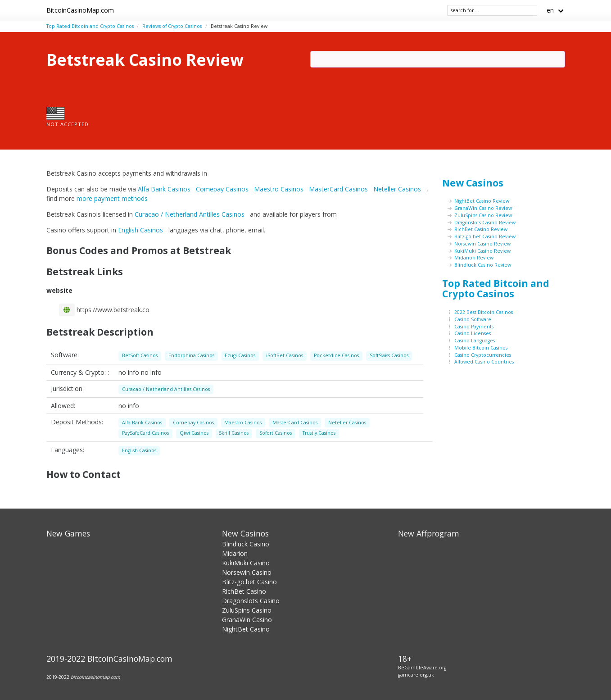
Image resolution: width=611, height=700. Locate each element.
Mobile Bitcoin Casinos (481, 348)
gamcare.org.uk (416, 675)
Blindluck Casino (246, 544)
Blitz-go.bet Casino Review (485, 236)
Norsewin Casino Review (482, 244)
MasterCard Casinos (339, 189)
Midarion (235, 553)
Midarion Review (474, 258)
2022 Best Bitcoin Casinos (484, 312)
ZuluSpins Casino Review (483, 215)
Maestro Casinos (280, 189)
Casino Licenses (473, 333)
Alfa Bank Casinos (165, 189)
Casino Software (473, 319)
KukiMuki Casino (246, 563)
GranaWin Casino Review (483, 208)
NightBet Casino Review (482, 201)
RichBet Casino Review (481, 229)
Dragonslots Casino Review (485, 223)
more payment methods (112, 198)
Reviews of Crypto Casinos (172, 26)
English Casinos (141, 230)
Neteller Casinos (398, 189)
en (550, 10)
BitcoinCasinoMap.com (80, 10)
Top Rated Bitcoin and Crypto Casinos (90, 26)
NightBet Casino (246, 629)
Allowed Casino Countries (484, 362)
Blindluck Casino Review (483, 265)
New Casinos (473, 183)
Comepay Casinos (223, 189)
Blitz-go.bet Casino (249, 582)
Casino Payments (474, 327)
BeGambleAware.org (422, 668)
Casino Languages (475, 341)
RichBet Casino (244, 591)
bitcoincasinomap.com (95, 677)
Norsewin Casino (247, 572)
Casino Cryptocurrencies (483, 355)
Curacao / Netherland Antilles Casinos (190, 214)
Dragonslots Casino (251, 601)
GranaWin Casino (247, 620)
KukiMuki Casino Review (482, 251)
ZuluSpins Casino (247, 610)
